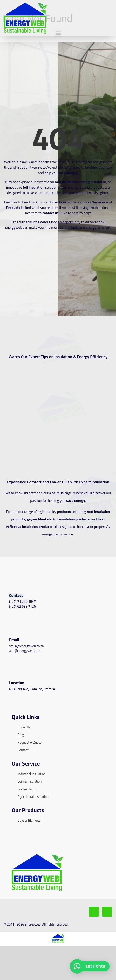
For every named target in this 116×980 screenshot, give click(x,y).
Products (13, 233)
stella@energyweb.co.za (26, 671)
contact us (50, 238)
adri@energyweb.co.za (25, 677)
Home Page (57, 228)
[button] (58, 59)
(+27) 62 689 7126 (22, 632)
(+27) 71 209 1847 (22, 627)
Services (99, 228)
